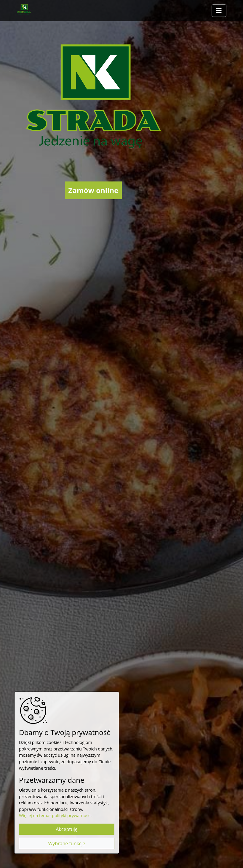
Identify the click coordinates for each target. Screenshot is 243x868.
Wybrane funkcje (67, 843)
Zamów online (93, 190)
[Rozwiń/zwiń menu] (219, 11)
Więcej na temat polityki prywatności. (56, 815)
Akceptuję (67, 829)
